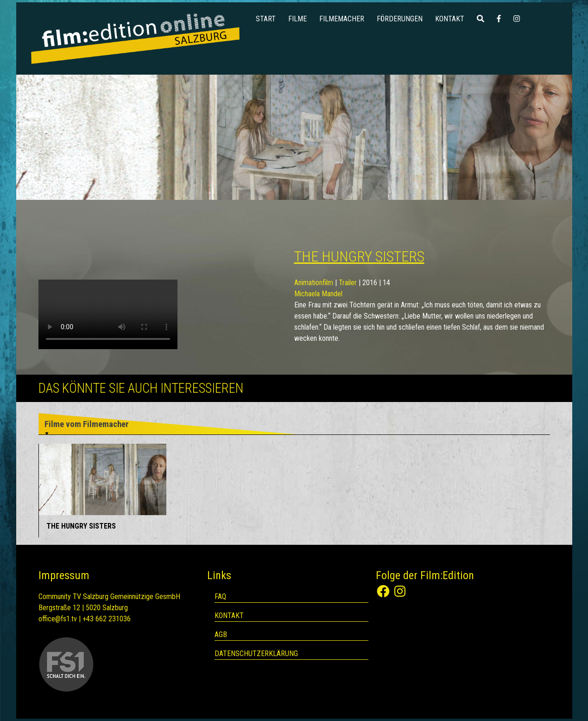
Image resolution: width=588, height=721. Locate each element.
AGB (221, 635)
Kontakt (450, 19)
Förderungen (400, 19)
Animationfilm (314, 283)
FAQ (220, 597)
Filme (297, 19)
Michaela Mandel (318, 294)
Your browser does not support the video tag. (108, 314)
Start (266, 19)
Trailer (348, 283)
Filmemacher (342, 19)
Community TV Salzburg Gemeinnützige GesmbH (109, 597)
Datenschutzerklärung (256, 654)
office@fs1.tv (58, 619)
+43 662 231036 (107, 619)
